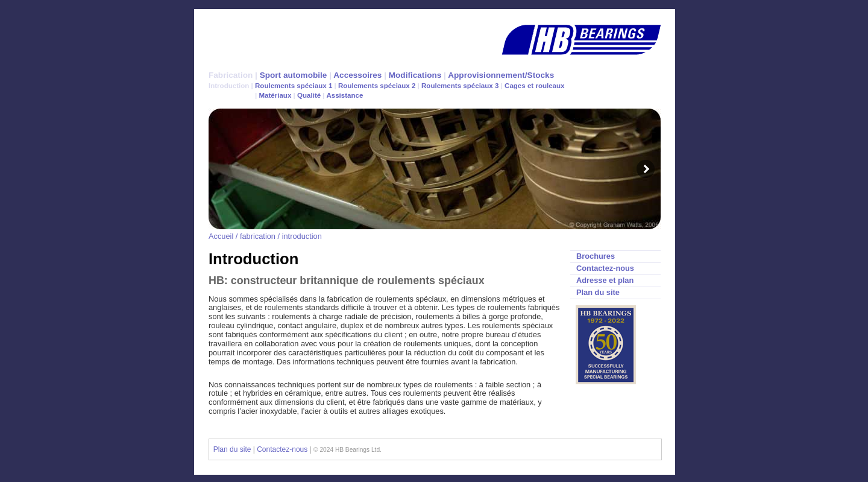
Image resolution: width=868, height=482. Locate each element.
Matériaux (274, 95)
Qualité (309, 95)
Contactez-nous (605, 268)
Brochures (596, 256)
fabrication (258, 236)
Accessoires (357, 75)
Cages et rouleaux (534, 86)
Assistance (344, 95)
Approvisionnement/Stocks (501, 75)
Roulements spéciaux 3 (461, 86)
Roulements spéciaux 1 (295, 86)
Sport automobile (294, 75)
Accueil (221, 236)
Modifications (415, 75)
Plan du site (598, 292)
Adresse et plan (605, 280)
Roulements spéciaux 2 (378, 86)
